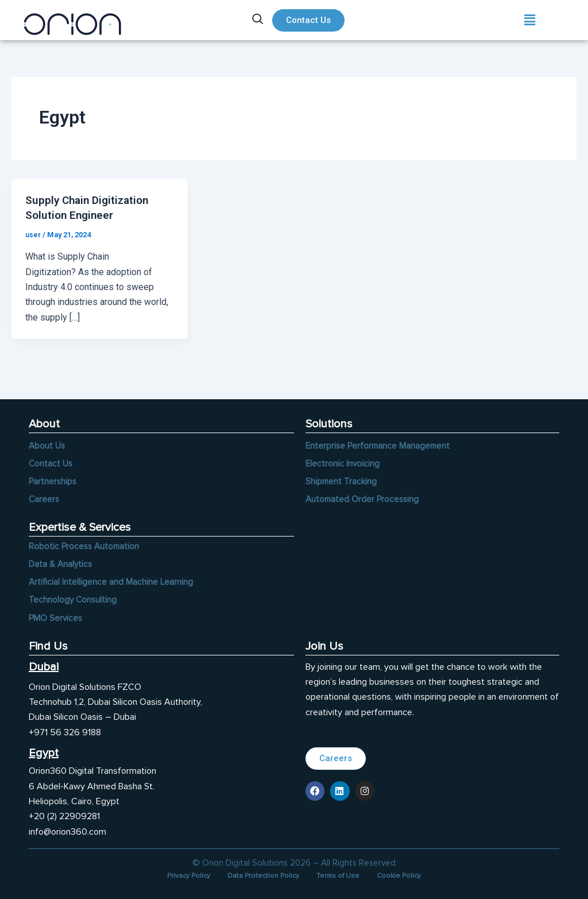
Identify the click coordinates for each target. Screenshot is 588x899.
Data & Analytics (61, 562)
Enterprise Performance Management (380, 441)
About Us (47, 441)
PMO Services (56, 617)
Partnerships (53, 477)
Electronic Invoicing (343, 459)
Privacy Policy (179, 875)
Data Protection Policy (261, 875)
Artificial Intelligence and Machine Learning (112, 580)
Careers (45, 496)
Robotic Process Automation (86, 543)
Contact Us (51, 459)
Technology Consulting (73, 599)
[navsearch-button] (258, 20)
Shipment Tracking (342, 477)
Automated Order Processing (364, 496)
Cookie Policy (409, 875)
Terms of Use (342, 875)
